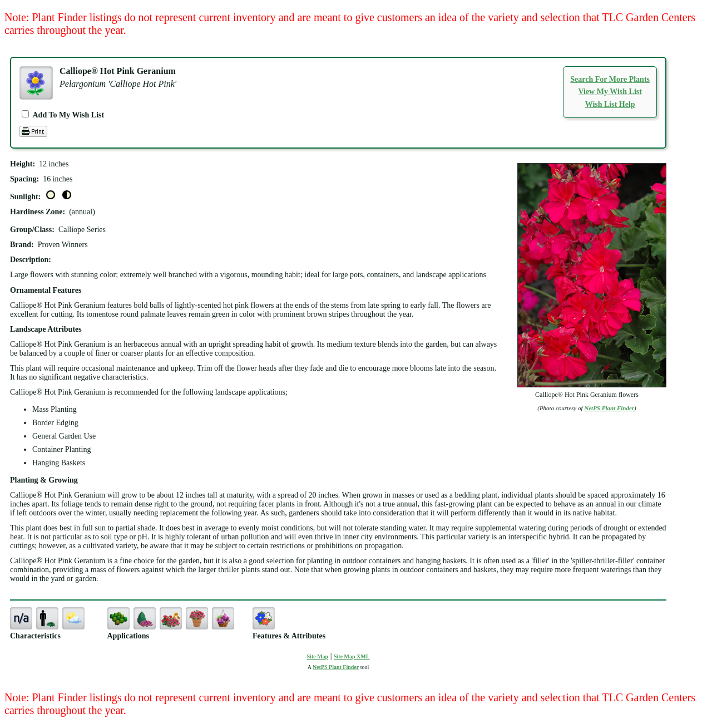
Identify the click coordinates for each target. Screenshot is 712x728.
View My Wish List (610, 92)
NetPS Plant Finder (609, 408)
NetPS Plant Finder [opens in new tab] (336, 667)
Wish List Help (610, 104)
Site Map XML (352, 656)
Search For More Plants (610, 79)
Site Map (318, 656)
